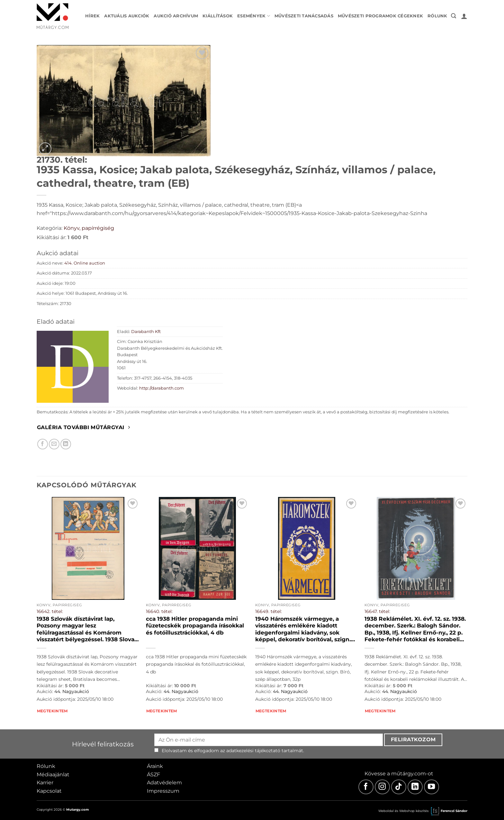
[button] (454, 16)
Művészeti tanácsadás (304, 16)
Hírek (92, 16)
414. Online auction (85, 263)
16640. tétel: (159, 611)
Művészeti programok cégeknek (380, 16)
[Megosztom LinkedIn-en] (66, 444)
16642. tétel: (50, 611)
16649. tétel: (269, 611)
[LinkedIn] (415, 787)
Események (254, 16)
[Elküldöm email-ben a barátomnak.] (54, 444)
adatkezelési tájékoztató (253, 751)
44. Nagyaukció (72, 691)
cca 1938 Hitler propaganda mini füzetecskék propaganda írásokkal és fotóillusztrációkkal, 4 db (195, 626)
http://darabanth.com (162, 388)
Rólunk (437, 16)
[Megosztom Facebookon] (43, 444)
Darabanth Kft (146, 332)
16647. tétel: (377, 611)
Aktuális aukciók (127, 16)
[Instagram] (382, 787)
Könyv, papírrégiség (89, 228)
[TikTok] (399, 787)
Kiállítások (218, 16)
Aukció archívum (176, 16)
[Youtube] (432, 787)
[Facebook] (366, 787)
